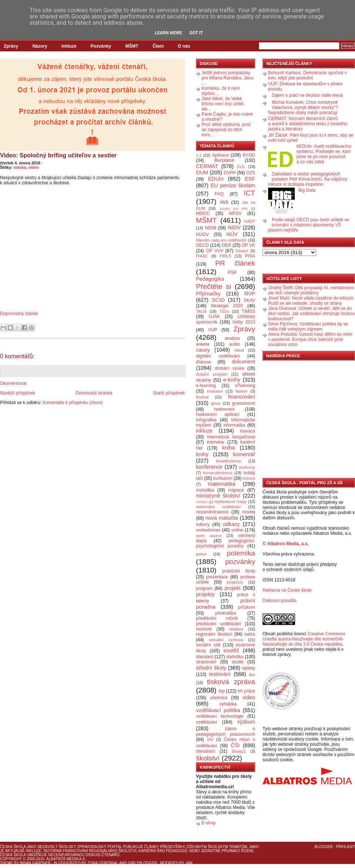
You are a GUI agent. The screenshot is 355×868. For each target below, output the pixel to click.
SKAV (249, 300)
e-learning (206, 386)
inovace (248, 431)
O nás (184, 46)
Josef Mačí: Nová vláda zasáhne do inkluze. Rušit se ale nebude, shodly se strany (311, 301)
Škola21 (239, 751)
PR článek (235, 263)
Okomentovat (13, 383)
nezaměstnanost (212, 512)
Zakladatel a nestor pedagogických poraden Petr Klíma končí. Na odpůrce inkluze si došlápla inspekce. (308, 179)
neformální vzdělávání (219, 507)
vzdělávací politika (218, 710)
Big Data (307, 190)
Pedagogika (210, 279)
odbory (203, 524)
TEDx (224, 311)
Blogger (324, 847)
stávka (20, 167)
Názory (40, 46)
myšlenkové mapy (231, 502)
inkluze (204, 431)
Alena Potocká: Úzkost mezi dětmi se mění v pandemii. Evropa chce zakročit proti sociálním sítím (310, 339)
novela (249, 512)
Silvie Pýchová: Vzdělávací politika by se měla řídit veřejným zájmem (308, 327)
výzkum (246, 722)
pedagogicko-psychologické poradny (226, 543)
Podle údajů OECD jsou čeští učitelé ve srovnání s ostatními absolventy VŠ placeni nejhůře (309, 225)
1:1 (199, 155)
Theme (6, 863)
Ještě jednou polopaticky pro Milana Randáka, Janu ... (227, 78)
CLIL (241, 167)
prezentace (217, 577)
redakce (236, 629)
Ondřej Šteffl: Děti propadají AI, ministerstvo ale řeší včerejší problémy (311, 290)
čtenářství (206, 751)
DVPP (230, 173)
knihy (202, 454)
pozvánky (240, 562)
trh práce (246, 691)
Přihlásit (345, 847)
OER (226, 245)
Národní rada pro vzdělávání (221, 240)
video (34, 167)
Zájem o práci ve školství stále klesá (307, 95)
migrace (236, 490)
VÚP (213, 330)
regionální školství (214, 634)
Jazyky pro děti (234, 209)
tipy (252, 674)
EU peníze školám (233, 185)
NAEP (250, 221)
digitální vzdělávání (218, 356)
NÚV (232, 234)
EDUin (216, 179)
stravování (206, 662)
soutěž (231, 650)
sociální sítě (208, 645)
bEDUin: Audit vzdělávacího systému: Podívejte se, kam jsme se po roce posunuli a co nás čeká (324, 154)
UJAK (214, 317)
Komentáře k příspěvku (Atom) (73, 403)
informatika (234, 425)
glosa (216, 403)
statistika (235, 657)
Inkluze (69, 46)
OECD (202, 245)
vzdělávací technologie (220, 716)
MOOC (203, 213)
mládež (202, 502)
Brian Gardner (35, 863)
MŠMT (132, 46)
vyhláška (228, 704)
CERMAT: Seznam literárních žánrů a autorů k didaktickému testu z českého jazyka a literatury (307, 124)
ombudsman (208, 530)
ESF (250, 179)
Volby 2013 (244, 322)
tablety (249, 668)
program (204, 588)
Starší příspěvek (169, 393)
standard (205, 657)
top (222, 691)
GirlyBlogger (143, 863)
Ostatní (242, 251)
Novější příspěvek (18, 393)
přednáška (226, 613)
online (237, 530)
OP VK (248, 245)
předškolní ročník (217, 618)
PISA (250, 256)
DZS (251, 173)
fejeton (241, 391)
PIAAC (202, 256)
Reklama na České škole (287, 590)
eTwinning (245, 386)
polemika (241, 553)
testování (220, 674)
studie (238, 662)
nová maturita (222, 518)
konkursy (247, 467)
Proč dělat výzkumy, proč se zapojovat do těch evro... (226, 130)
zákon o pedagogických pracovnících (226, 732)
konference (209, 467)
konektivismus (229, 461)
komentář (244, 454)
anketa (203, 344)
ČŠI (235, 745)
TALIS (201, 311)
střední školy (211, 668)
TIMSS (248, 311)
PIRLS (225, 256)
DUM (202, 172)
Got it (196, 33)
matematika (222, 484)
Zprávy (11, 46)
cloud (239, 350)
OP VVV (215, 251)
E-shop (209, 823)
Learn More (169, 33)
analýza (232, 338)
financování (241, 397)
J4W (189, 863)
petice (201, 554)
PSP (232, 273)
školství (208, 758)
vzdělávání (207, 722)
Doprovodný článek (19, 314)
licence (249, 478)
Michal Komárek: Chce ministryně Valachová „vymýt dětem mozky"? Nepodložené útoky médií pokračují (303, 107)
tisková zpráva (231, 682)
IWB (224, 202)
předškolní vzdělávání (219, 624)
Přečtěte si (214, 286)
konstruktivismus (218, 473)
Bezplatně (224, 160)
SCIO (218, 300)
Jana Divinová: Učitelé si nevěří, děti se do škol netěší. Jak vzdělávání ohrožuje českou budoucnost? (311, 314)
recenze (204, 629)
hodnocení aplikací (218, 414)
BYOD (249, 155)
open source (209, 536)
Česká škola (13, 847)
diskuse (204, 362)
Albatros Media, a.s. (288, 544)
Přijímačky (208, 294)
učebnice (219, 698)
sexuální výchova (226, 640)
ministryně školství (218, 496)
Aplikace (220, 155)
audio (235, 344)
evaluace (215, 391)
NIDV (234, 228)
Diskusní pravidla (279, 601)
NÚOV (202, 235)
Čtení (158, 46)
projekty (205, 594)
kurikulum (223, 478)
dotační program (212, 374)
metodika (205, 490)
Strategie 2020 (227, 306)
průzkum (247, 607)
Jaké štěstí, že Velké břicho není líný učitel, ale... (223, 104)
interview (215, 442)
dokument (244, 362)
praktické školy (239, 571)
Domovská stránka (94, 393)
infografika (206, 420)
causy (203, 350)
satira (250, 634)
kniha (229, 448)
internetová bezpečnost (231, 437)
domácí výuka (229, 368)
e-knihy (232, 380)
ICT (249, 193)
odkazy (231, 524)
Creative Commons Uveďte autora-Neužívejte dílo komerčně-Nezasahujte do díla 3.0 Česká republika (304, 639)
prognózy (235, 582)
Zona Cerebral (103, 863)
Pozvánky (101, 46)
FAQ (219, 194)
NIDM (211, 228)
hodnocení (224, 409)
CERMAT (207, 166)
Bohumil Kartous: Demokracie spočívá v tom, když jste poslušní (307, 75)
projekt (232, 588)
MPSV (235, 213)
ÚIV (210, 739)
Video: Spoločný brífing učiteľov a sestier (58, 155)
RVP (250, 294)
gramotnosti (244, 403)
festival (202, 397)
